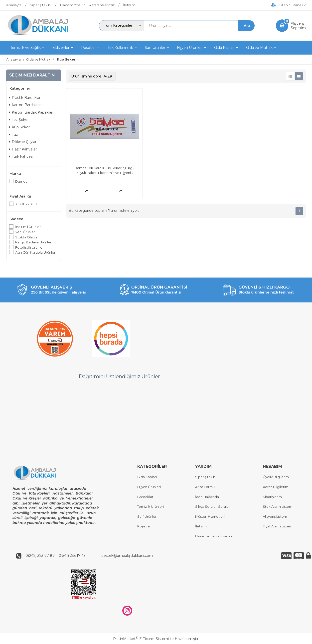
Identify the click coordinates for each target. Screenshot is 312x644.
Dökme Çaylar (23, 142)
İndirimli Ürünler (28, 227)
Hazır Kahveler (23, 149)
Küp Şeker (19, 127)
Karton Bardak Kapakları (31, 112)
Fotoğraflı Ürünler (29, 247)
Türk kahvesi (21, 156)
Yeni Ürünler (25, 232)
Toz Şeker (19, 120)
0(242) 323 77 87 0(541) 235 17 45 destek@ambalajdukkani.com (88, 556)
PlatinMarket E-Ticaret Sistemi (141, 639)
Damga (21, 181)
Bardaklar (145, 497)
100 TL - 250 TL (26, 204)
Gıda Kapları (147, 477)
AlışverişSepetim (298, 26)
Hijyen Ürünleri (149, 487)
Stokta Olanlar (27, 237)
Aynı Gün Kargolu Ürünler (35, 252)
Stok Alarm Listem (278, 507)
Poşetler (144, 526)
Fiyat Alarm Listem (278, 526)
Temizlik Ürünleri (151, 507)
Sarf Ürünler (147, 516)
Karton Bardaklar (25, 105)
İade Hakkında (207, 497)
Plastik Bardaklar (25, 98)
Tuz (13, 135)
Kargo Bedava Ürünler (33, 242)
